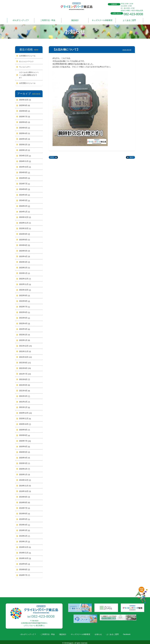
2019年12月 (25, 479)
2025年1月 (25, 149)
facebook (127, 633)
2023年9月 (25, 233)
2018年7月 (25, 574)
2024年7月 (25, 182)
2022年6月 (25, 311)
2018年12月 (25, 546)
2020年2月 (25, 467)
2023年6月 (25, 244)
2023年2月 (25, 266)
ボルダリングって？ (28, 633)
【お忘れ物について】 (66, 48)
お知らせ (98, 633)
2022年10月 (25, 289)
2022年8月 (25, 300)
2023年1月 (25, 272)
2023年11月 (25, 221)
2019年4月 (25, 523)
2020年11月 (25, 417)
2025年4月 (25, 132)
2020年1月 (25, 473)
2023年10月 (25, 227)
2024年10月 (25, 166)
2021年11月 (25, 350)
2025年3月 (25, 138)
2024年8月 (25, 177)
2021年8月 (25, 367)
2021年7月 (25, 372)
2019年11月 (25, 484)
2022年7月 (25, 305)
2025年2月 (25, 143)
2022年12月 (25, 277)
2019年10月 (25, 490)
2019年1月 (25, 540)
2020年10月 (25, 423)
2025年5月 (25, 126)
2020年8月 (25, 434)
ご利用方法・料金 (48, 19)
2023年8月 (25, 238)
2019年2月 (25, 535)
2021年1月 (25, 406)
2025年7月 (25, 115)
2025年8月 (25, 110)
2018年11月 (25, 551)
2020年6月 (25, 445)
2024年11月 (25, 160)
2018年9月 (25, 563)
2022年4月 (25, 322)
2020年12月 (25, 412)
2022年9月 (25, 294)
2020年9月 (25, 428)
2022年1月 (25, 339)
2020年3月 (25, 462)
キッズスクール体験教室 (102, 19)
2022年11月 (25, 283)
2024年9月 (25, 171)
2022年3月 (25, 328)
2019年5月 (25, 518)
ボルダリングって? (21, 19)
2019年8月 (25, 501)
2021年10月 (25, 356)
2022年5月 (25, 316)
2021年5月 (25, 384)
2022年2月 (25, 333)
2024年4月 (25, 193)
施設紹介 (75, 19)
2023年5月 (25, 249)
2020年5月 (25, 451)
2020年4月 (25, 456)
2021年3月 (25, 395)
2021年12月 (25, 344)
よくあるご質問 (129, 19)
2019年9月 (25, 495)
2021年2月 (25, 400)
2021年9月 (25, 361)
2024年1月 (25, 210)
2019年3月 (25, 529)
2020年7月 (25, 439)
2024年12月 (25, 154)
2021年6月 (25, 378)
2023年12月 (25, 216)
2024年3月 (25, 199)
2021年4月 (25, 389)
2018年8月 (25, 568)
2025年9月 (25, 104)
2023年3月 (25, 261)
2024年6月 (25, 188)
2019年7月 (25, 507)
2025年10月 (25, 98)
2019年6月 (25, 512)
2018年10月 (25, 557)
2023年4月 (25, 255)
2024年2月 (25, 205)
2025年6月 (25, 121)
